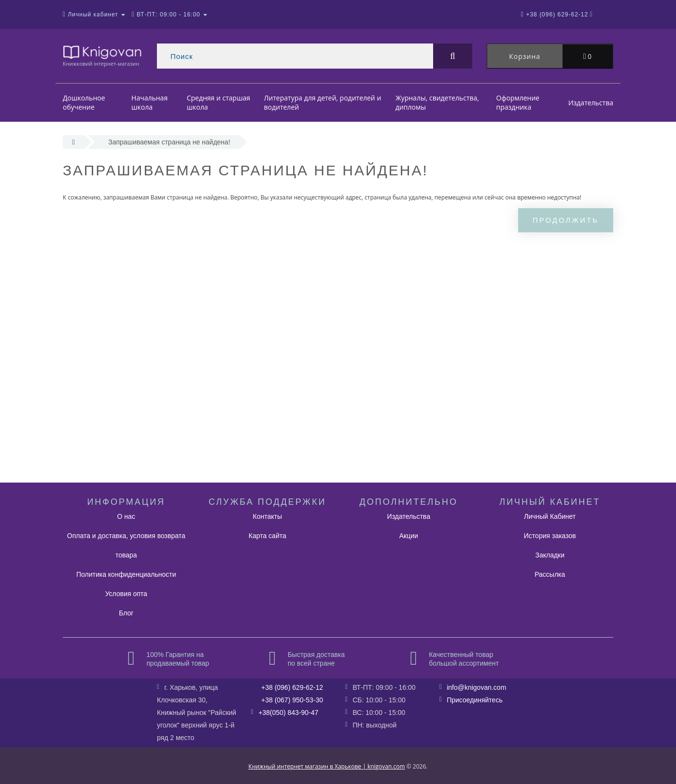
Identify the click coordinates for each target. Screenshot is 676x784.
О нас (126, 516)
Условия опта (126, 594)
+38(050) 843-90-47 (288, 713)
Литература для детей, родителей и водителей (323, 103)
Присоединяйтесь (475, 700)
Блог (126, 613)
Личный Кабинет (550, 516)
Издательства (591, 103)
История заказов (550, 536)
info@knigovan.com (476, 687)
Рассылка (550, 574)
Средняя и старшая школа (218, 103)
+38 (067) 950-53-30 (292, 700)
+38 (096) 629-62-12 (292, 687)
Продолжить (566, 220)
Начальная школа (149, 103)
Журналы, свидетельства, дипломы (437, 103)
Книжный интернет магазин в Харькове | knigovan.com (327, 766)
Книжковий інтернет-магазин (103, 55)
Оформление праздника (518, 103)
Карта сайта (268, 536)
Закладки (550, 555)
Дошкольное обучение (84, 103)
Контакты (268, 516)
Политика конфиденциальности (126, 574)
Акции (409, 536)
